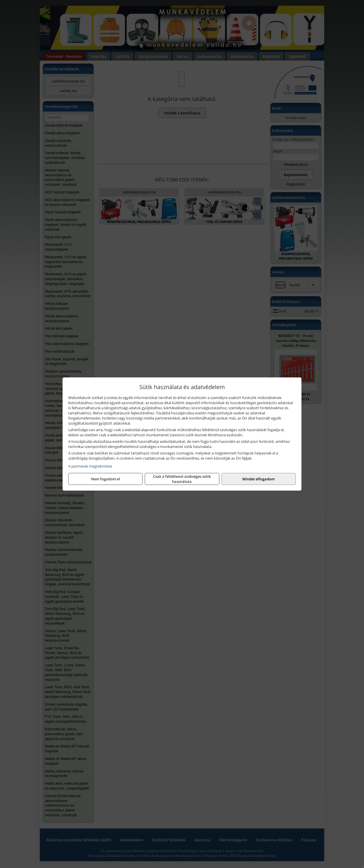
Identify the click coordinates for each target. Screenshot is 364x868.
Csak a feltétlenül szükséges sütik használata (182, 479)
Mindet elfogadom (258, 479)
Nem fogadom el (106, 479)
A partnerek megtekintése (90, 466)
